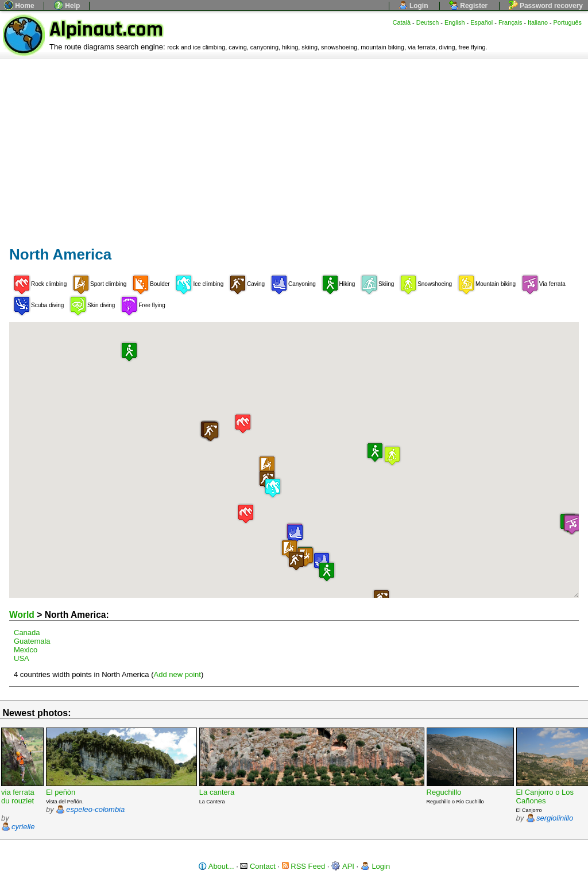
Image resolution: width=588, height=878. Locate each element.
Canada (27, 633)
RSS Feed (304, 866)
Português (568, 22)
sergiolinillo (555, 818)
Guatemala (32, 641)
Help (67, 6)
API (343, 866)
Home (19, 6)
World (22, 615)
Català (402, 22)
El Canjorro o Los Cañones (545, 796)
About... (216, 866)
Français (510, 22)
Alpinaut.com (106, 30)
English (455, 22)
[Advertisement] (294, 145)
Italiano (538, 22)
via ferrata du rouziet (18, 796)
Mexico (26, 650)
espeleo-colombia (95, 809)
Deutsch (428, 22)
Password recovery (546, 6)
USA (22, 658)
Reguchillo (444, 792)
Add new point (177, 674)
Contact (258, 866)
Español (481, 22)
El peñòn (61, 792)
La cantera (217, 792)
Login (413, 6)
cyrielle (23, 827)
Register (468, 6)
